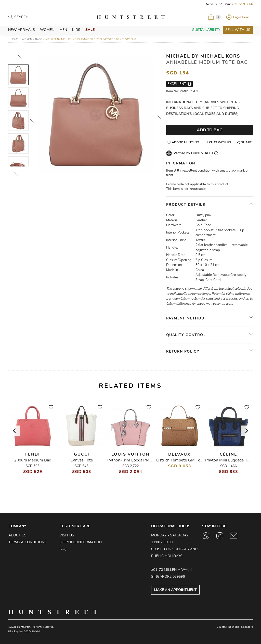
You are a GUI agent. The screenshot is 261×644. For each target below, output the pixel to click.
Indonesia (233, 627)
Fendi (33, 454)
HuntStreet (131, 17)
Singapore (247, 627)
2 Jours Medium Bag (33, 460)
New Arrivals (22, 30)
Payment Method (185, 318)
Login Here (241, 17)
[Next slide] (246, 431)
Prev (32, 119)
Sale (90, 30)
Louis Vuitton (130, 454)
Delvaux (179, 454)
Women (47, 30)
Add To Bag (210, 130)
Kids (76, 30)
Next (160, 119)
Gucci (82, 454)
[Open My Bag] (214, 17)
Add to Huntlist (185, 142)
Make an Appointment (175, 590)
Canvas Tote (82, 460)
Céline (229, 454)
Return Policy (183, 351)
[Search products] (37, 17)
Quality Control (186, 335)
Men (63, 30)
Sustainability (206, 30)
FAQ (63, 549)
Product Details (186, 205)
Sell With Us (238, 30)
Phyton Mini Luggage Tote (229, 460)
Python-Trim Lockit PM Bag (132, 460)
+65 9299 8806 (242, 4)
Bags (39, 39)
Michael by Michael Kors (203, 56)
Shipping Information (81, 542)
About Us (17, 535)
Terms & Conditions (28, 542)
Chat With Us (220, 142)
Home (15, 39)
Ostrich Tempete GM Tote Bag (184, 460)
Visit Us (67, 535)
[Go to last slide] (15, 431)
